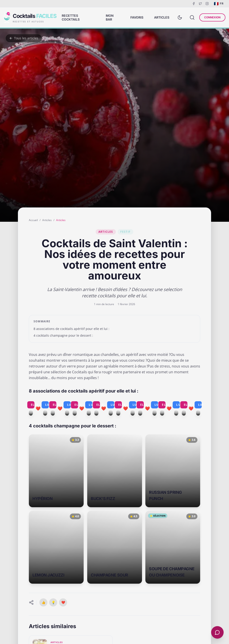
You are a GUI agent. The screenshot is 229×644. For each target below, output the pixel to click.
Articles (47, 220)
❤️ (63, 602)
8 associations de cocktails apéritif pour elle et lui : (71, 329)
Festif (125, 232)
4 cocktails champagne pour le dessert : (63, 335)
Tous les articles (24, 38)
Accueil (33, 220)
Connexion (212, 17)
